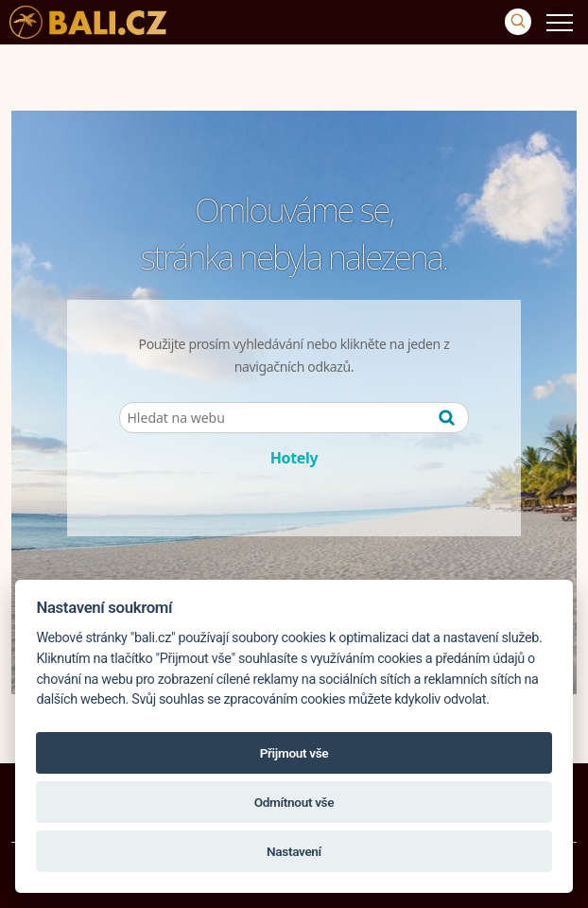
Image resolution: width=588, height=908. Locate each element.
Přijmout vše (294, 753)
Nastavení (294, 851)
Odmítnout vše (294, 802)
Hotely (294, 458)
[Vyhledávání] (518, 22)
